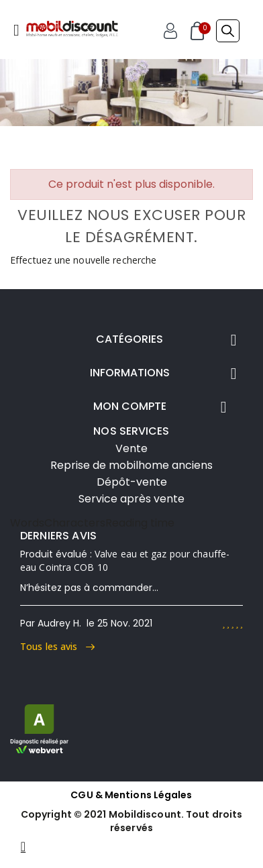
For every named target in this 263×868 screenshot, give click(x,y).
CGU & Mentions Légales (131, 795)
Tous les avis (57, 646)
